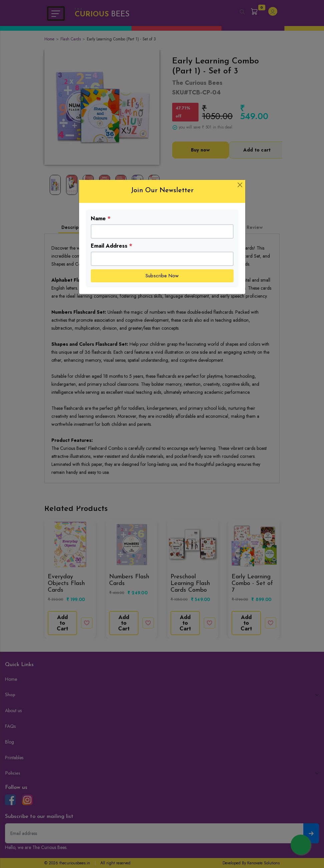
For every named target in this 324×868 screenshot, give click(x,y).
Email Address (111, 246)
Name (101, 218)
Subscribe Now (162, 276)
